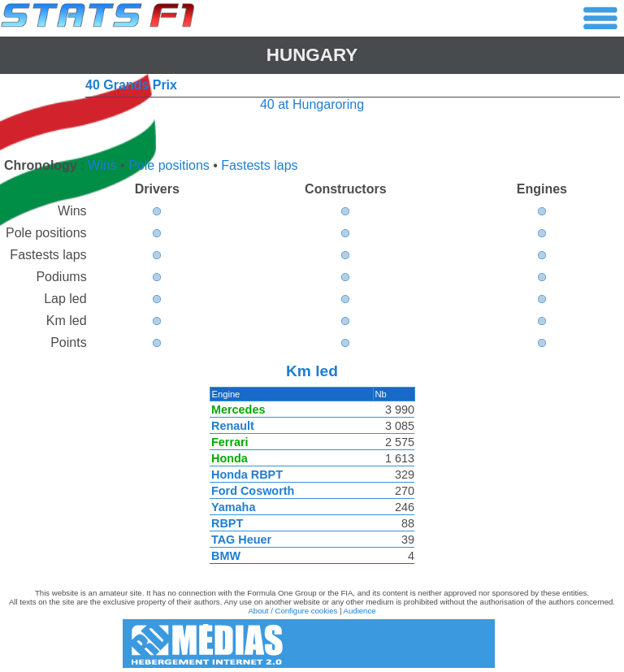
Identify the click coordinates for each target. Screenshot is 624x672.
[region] (312, 479)
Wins (102, 165)
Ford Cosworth (252, 491)
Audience (360, 611)
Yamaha (232, 507)
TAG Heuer (240, 540)
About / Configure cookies (292, 611)
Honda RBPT (246, 475)
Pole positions (169, 165)
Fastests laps (259, 165)
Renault (232, 426)
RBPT (226, 523)
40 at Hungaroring (312, 104)
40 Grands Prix (131, 85)
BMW (225, 556)
